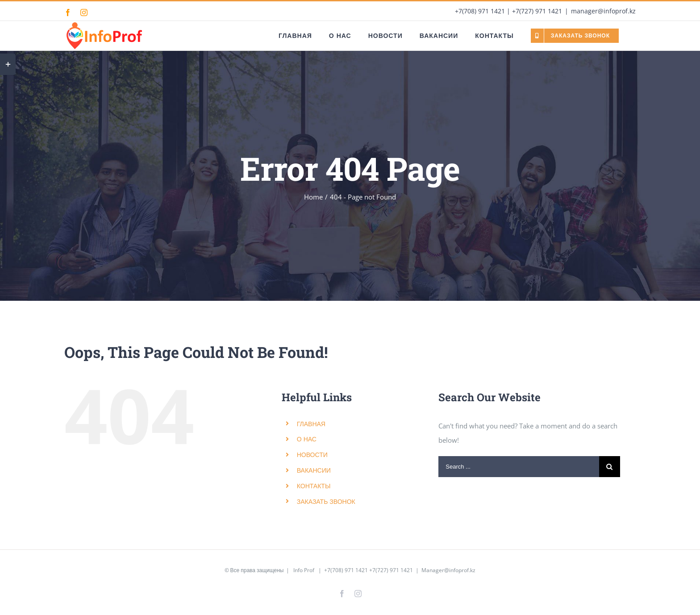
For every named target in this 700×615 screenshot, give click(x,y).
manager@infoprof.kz (603, 11)
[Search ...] (519, 467)
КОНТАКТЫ (314, 486)
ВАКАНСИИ (314, 470)
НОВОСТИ (312, 455)
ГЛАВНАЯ (311, 424)
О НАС (307, 439)
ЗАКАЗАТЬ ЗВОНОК (326, 501)
